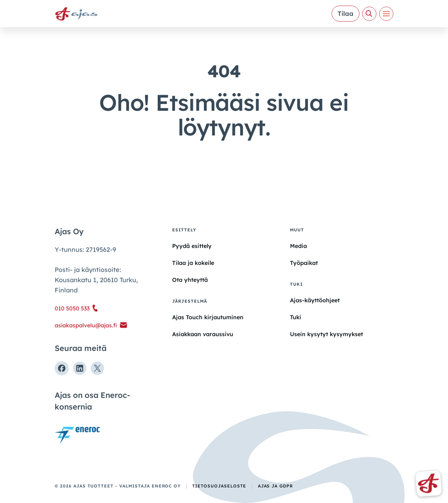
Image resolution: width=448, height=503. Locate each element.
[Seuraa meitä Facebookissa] (62, 368)
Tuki (296, 317)
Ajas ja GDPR (276, 486)
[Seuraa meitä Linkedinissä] (80, 368)
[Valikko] (386, 14)
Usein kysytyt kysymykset (326, 334)
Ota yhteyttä (190, 280)
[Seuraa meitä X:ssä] (97, 368)
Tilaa (346, 14)
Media (298, 246)
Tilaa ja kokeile (193, 263)
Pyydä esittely (192, 246)
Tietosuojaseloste (219, 486)
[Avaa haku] (369, 14)
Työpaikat (304, 263)
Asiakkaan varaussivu (203, 334)
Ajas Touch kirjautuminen (208, 317)
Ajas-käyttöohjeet (315, 300)
